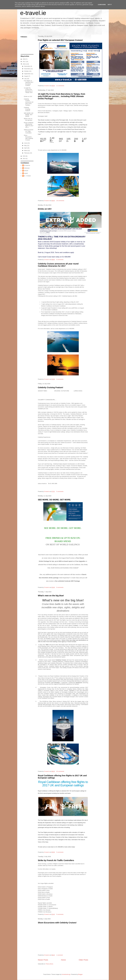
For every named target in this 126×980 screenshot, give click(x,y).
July (26, 79)
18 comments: (60, 201)
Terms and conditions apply (64, 252)
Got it (110, 5)
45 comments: (60, 771)
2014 (24, 159)
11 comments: (60, 86)
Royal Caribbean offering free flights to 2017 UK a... (29, 125)
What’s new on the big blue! (51, 596)
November (27, 69)
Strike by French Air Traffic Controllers (56, 860)
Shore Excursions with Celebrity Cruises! (57, 923)
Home (63, 960)
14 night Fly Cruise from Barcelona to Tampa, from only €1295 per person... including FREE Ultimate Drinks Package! (62, 96)
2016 (24, 64)
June (26, 143)
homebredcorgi (66, 974)
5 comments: (60, 491)
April (26, 148)
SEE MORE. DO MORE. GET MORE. (54, 500)
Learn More (102, 5)
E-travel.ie (27, 165)
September (28, 74)
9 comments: (60, 587)
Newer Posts (43, 960)
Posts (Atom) (49, 964)
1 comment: (60, 955)
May (26, 145)
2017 (24, 62)
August (26, 76)
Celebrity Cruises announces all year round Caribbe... (28, 102)
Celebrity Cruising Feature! (51, 387)
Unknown (27, 168)
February (27, 153)
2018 (24, 59)
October (27, 71)
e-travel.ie (33, 13)
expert (26, 173)
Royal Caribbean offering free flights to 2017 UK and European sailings (63, 784)
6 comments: (60, 260)
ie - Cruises (27, 176)
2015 (24, 156)
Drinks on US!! (45, 209)
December (27, 66)
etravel (26, 171)
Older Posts (83, 960)
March (26, 150)
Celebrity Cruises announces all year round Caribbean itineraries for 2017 (58, 265)
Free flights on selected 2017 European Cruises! (60, 40)
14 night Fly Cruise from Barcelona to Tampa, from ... (28, 91)
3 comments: (60, 379)
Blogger (80, 974)
